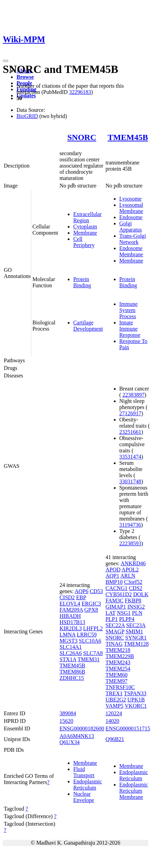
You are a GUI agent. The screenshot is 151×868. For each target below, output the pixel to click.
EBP (81, 597)
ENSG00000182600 (82, 728)
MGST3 (68, 641)
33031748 (130, 481)
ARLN (128, 576)
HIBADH (70, 616)
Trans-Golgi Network (133, 239)
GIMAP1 (116, 607)
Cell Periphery (84, 242)
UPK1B (136, 700)
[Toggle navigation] (6, 61)
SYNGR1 (136, 638)
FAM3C (115, 601)
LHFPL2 (93, 628)
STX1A (68, 659)
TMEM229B (120, 656)
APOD (113, 570)
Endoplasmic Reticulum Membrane (134, 791)
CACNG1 (117, 588)
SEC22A (115, 625)
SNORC (82, 137)
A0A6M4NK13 (77, 736)
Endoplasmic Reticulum (88, 785)
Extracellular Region (88, 217)
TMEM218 (118, 650)
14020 (112, 721)
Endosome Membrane (131, 251)
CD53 (96, 591)
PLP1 (112, 619)
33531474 (130, 457)
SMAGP (115, 631)
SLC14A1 (71, 647)
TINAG (114, 644)
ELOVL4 (70, 604)
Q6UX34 (70, 742)
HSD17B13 (72, 622)
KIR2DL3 (71, 628)
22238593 (130, 543)
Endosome (131, 217)
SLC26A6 (71, 653)
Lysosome (131, 199)
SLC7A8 (93, 653)
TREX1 (114, 693)
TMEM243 (118, 662)
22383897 (133, 395)
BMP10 (114, 582)
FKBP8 (133, 601)
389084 (68, 713)
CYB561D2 (119, 594)
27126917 (130, 413)
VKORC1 (136, 706)
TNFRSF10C (120, 687)
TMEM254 (118, 669)
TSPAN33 (135, 693)
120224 (114, 713)
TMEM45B (128, 137)
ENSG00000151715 (128, 728)
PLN (137, 613)
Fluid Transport (84, 772)
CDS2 (136, 588)
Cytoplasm (85, 227)
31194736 (130, 525)
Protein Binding (82, 282)
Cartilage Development (88, 326)
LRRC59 (87, 635)
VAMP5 (115, 706)
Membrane (85, 233)
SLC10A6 (90, 641)
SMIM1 (134, 631)
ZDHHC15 (72, 678)
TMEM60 (117, 675)
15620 (66, 721)
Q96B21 (115, 739)
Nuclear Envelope (84, 797)
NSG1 (124, 613)
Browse (25, 77)
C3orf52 (133, 582)
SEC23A (136, 625)
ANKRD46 (133, 563)
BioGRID (27, 116)
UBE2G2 (116, 700)
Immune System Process (128, 310)
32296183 (80, 92)
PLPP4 (127, 619)
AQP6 (82, 591)
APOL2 (130, 570)
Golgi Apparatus (131, 227)
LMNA (67, 635)
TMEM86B (72, 672)
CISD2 (67, 597)
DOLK (141, 594)
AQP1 (112, 576)
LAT (111, 613)
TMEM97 (117, 681)
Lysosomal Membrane (131, 208)
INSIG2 (136, 607)
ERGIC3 (91, 604)
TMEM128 (136, 644)
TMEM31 (89, 659)
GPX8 (91, 610)
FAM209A (71, 610)
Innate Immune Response (130, 329)
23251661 (130, 432)
